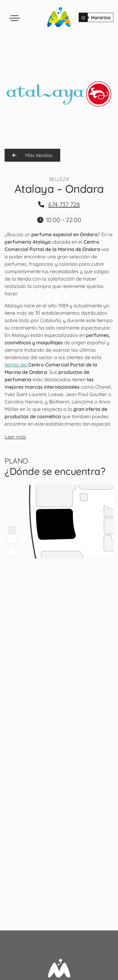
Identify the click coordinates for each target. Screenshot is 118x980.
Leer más (15, 437)
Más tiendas (32, 155)
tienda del (16, 365)
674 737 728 (64, 204)
